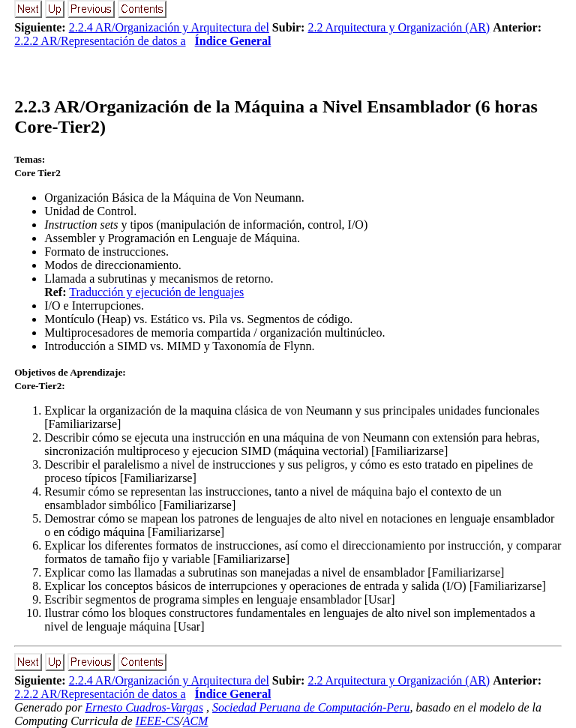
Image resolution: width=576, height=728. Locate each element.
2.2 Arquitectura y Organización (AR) (399, 27)
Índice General (233, 41)
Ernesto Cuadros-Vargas (144, 707)
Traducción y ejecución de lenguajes (156, 292)
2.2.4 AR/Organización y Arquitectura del (169, 27)
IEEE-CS (158, 721)
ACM (196, 721)
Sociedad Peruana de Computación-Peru (311, 707)
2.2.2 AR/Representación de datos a (100, 41)
